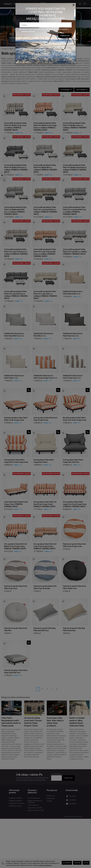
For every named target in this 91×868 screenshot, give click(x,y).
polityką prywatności (28, 31)
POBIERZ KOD (65, 36)
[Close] (74, 5)
